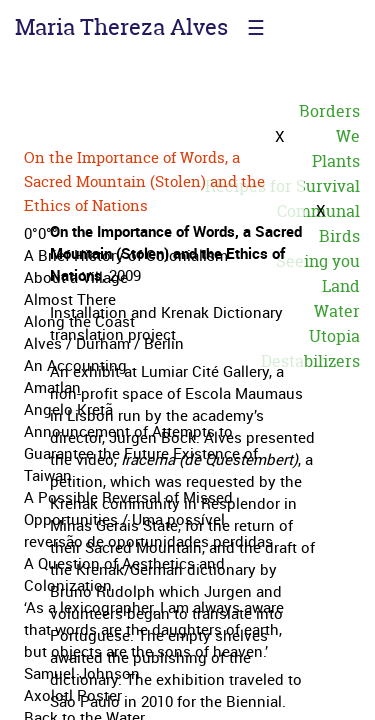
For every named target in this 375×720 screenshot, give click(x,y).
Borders (329, 111)
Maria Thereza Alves (121, 27)
